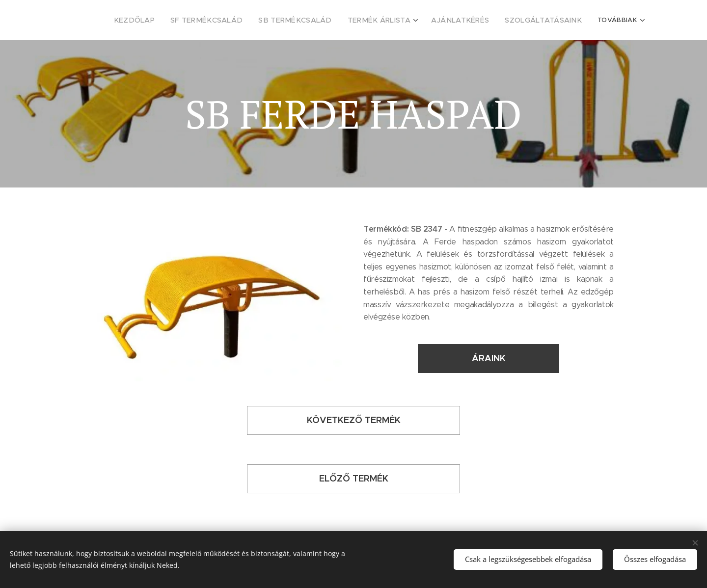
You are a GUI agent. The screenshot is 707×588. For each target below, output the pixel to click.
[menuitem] (118, 20)
